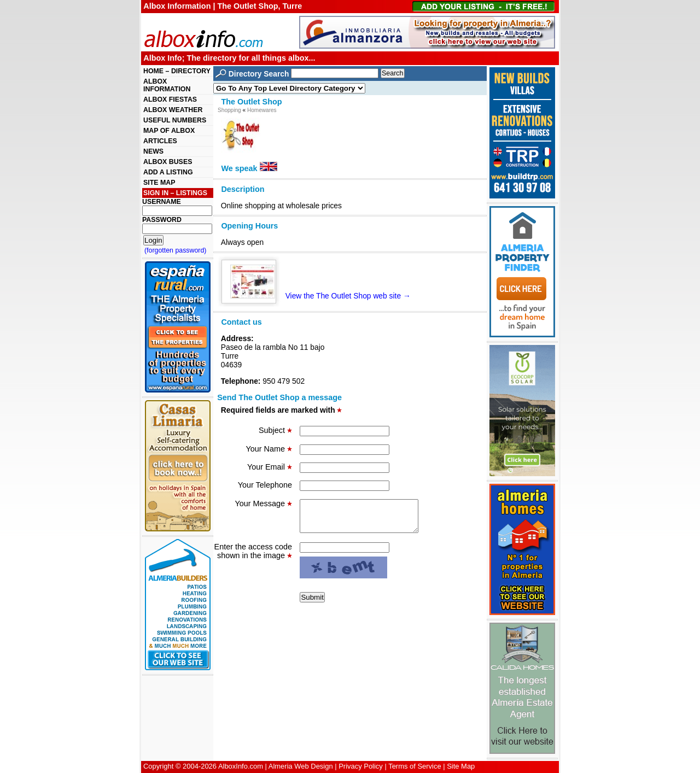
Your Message (264, 503)
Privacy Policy (361, 766)
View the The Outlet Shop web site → (320, 296)
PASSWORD (162, 220)
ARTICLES (160, 141)
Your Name (269, 449)
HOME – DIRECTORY (177, 71)
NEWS (153, 151)
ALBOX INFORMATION (167, 85)
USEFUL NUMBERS (175, 120)
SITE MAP (159, 183)
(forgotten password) (176, 250)
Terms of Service (415, 766)
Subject (275, 430)
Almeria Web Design (301, 766)
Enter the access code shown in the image (253, 558)
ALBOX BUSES (168, 162)
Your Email (270, 467)
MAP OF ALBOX (169, 131)
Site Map (461, 766)
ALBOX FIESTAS (170, 99)
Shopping (229, 110)
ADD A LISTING (168, 172)
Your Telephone (265, 485)
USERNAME (162, 202)
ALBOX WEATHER (173, 110)
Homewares (262, 110)
